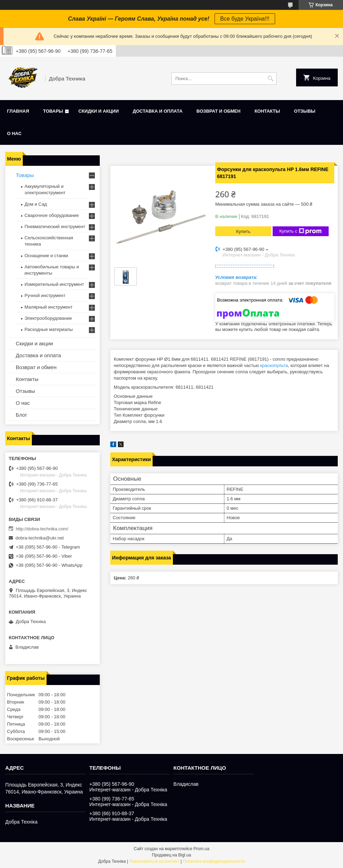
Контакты (267, 111)
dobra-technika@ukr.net (40, 538)
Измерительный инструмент (54, 284)
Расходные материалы (49, 329)
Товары (53, 111)
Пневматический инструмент (55, 227)
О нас (14, 133)
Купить (243, 231)
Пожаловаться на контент (154, 861)
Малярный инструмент (48, 307)
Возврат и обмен (218, 111)
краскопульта (274, 365)
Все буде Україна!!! (245, 19)
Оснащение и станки (46, 256)
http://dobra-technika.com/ (42, 529)
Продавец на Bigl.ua (171, 855)
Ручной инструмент (45, 295)
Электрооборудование (48, 318)
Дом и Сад (36, 204)
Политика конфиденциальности (214, 861)
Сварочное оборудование (52, 215)
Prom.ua (201, 849)
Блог (21, 415)
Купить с (300, 231)
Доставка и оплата (157, 111)
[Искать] (270, 79)
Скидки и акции (99, 111)
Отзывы (305, 111)
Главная (18, 111)
